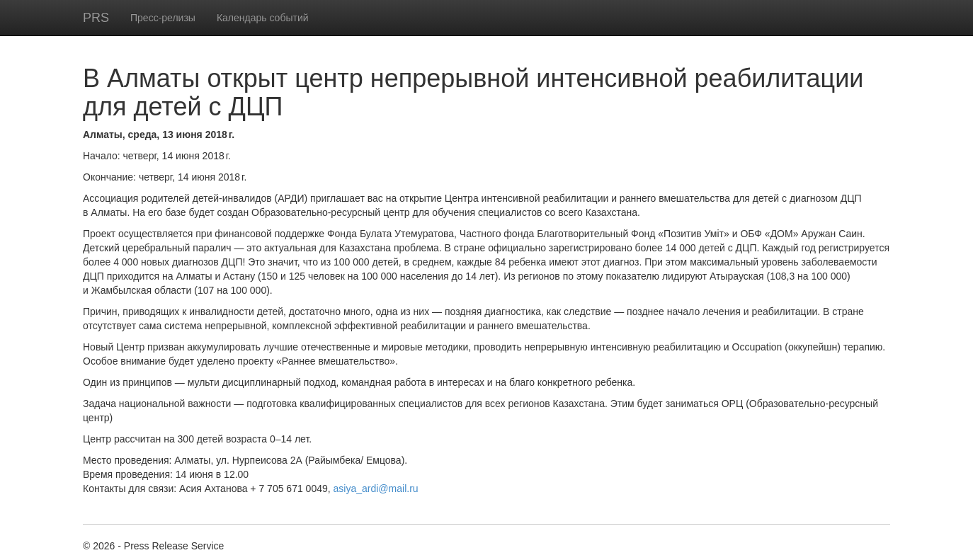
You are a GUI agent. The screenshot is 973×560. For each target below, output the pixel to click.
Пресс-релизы (163, 18)
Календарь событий (263, 18)
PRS (96, 18)
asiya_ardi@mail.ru (376, 488)
